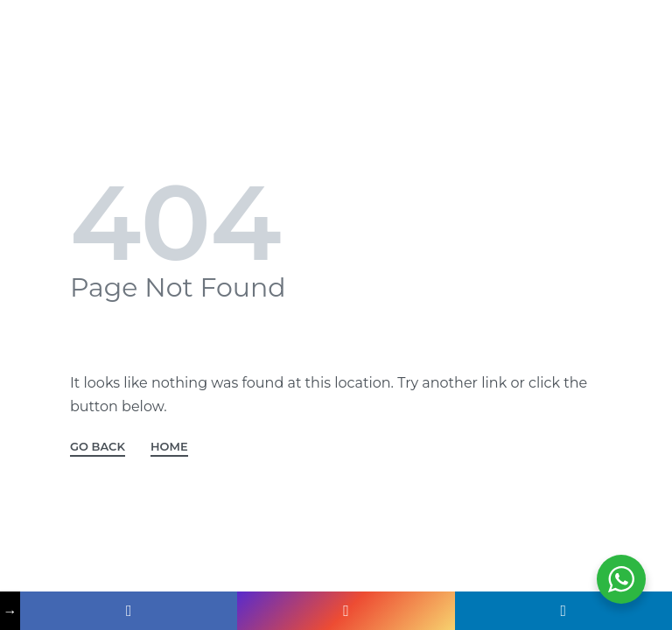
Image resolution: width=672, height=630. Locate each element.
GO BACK (98, 447)
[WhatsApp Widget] (621, 579)
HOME (169, 447)
